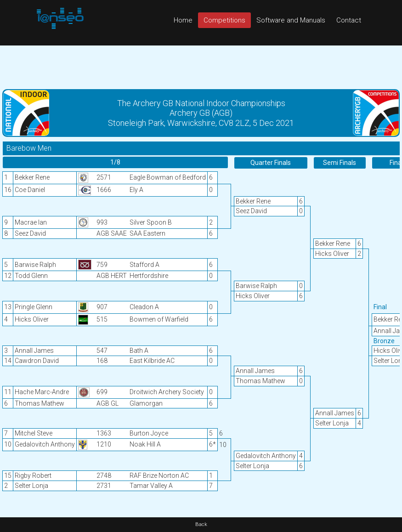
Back (201, 524)
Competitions (224, 20)
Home (183, 20)
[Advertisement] (201, 66)
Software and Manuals (291, 20)
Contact (349, 20)
